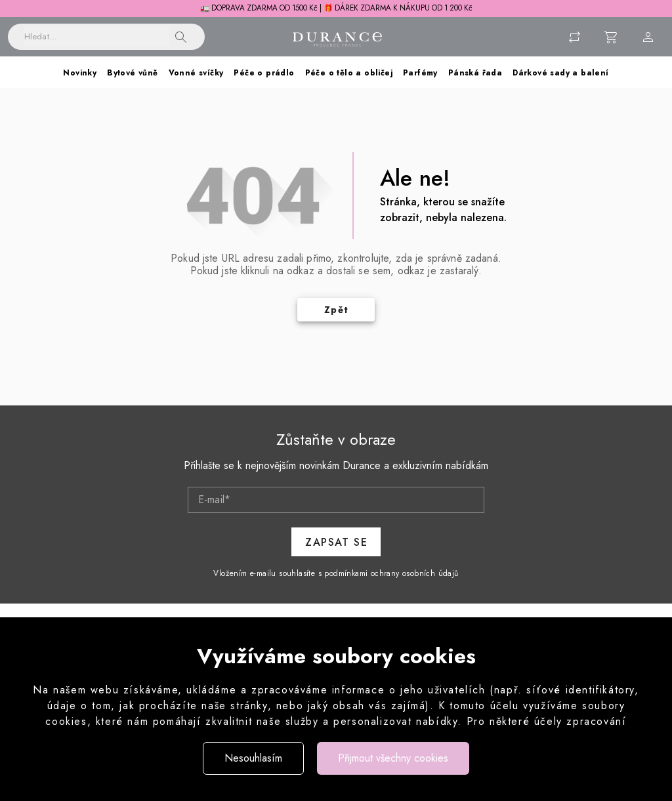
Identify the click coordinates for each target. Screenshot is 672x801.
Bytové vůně (132, 73)
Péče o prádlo (264, 73)
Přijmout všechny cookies (393, 758)
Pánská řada (475, 73)
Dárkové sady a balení (560, 73)
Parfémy (420, 73)
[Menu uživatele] (648, 37)
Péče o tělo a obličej (349, 73)
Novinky (80, 73)
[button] (181, 37)
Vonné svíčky (196, 73)
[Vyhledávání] (97, 37)
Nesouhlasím (253, 758)
